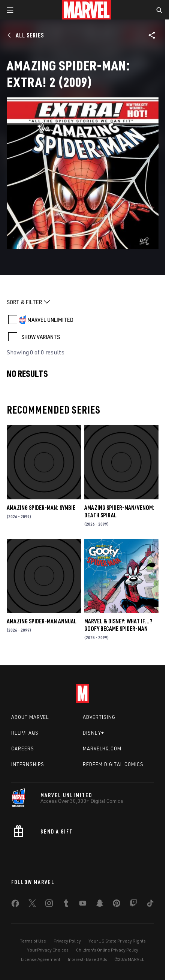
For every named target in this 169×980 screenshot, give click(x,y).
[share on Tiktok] (150, 905)
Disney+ (93, 733)
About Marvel (30, 717)
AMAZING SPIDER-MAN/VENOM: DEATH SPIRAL (119, 511)
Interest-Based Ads (87, 959)
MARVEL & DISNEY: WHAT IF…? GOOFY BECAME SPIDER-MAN (118, 625)
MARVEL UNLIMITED (50, 320)
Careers (23, 748)
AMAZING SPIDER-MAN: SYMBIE (41, 508)
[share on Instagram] (49, 905)
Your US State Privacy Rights (117, 941)
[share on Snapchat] (100, 905)
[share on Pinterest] (117, 905)
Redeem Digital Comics (113, 764)
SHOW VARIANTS (41, 337)
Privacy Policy (67, 941)
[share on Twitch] (133, 905)
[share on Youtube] (83, 905)
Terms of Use (33, 941)
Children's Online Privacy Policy (107, 950)
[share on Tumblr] (66, 905)
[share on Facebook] (15, 905)
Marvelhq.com (102, 748)
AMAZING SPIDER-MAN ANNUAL (42, 621)
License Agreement (41, 959)
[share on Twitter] (32, 905)
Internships (28, 764)
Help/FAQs (25, 733)
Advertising (99, 717)
